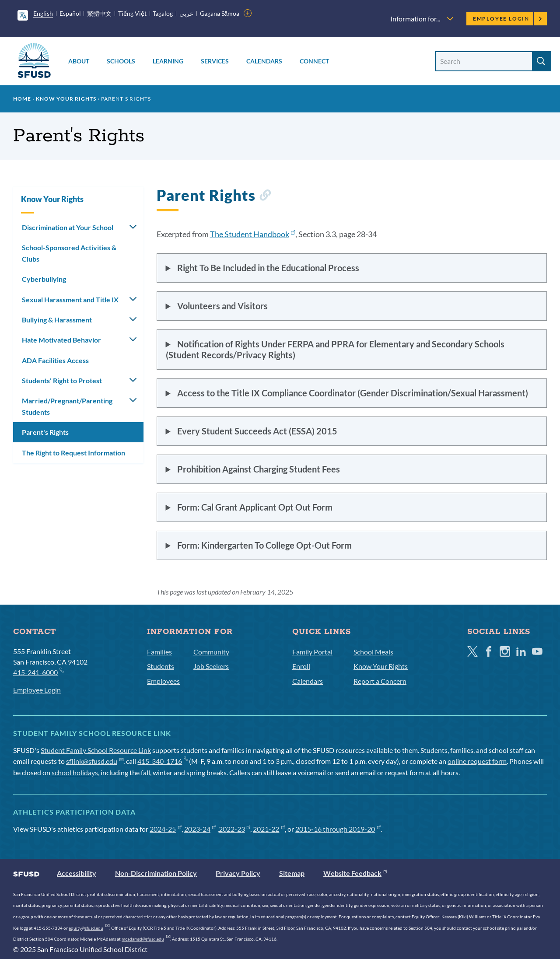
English (43, 13)
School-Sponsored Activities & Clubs (69, 253)
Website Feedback (355, 873)
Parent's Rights (45, 432)
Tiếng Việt (132, 13)
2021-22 (269, 829)
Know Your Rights (66, 99)
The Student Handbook (253, 234)
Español (70, 13)
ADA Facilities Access (55, 360)
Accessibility (77, 873)
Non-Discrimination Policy (156, 873)
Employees (163, 681)
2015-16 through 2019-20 (338, 829)
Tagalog (163, 13)
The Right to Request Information (73, 453)
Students (161, 666)
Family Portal (312, 652)
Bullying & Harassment (57, 320)
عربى (186, 13)
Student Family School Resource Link (96, 750)
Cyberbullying (44, 279)
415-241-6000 (38, 672)
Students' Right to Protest (62, 380)
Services (215, 61)
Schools (121, 61)
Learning (168, 61)
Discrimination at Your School (68, 227)
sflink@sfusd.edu (95, 761)
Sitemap (292, 873)
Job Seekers (211, 666)
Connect (314, 61)
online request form (477, 761)
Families (159, 652)
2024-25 (166, 829)
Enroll (301, 666)
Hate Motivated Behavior (61, 340)
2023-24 (200, 829)
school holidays (75, 772)
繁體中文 (99, 13)
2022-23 (235, 829)
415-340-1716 (163, 761)
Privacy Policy (238, 873)
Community (211, 652)
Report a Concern (380, 681)
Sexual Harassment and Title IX (70, 299)
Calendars (264, 61)
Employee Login (508, 19)
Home (22, 99)
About (79, 61)
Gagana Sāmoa (220, 13)
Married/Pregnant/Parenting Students (67, 406)
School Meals (373, 652)
